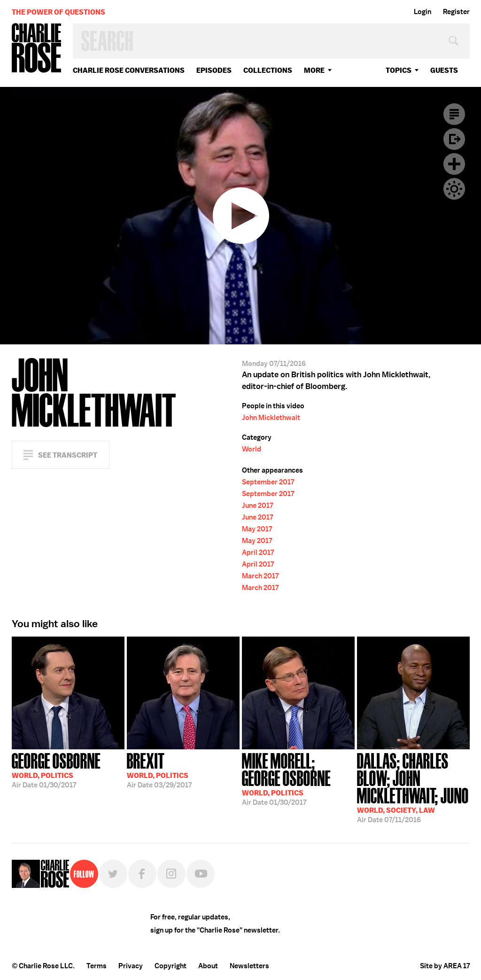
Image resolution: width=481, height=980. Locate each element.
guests (444, 70)
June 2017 (257, 506)
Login (423, 12)
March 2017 (260, 576)
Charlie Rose (37, 49)
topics (399, 70)
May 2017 (257, 529)
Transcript (454, 114)
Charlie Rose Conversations (129, 70)
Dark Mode (454, 189)
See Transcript (68, 455)
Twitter (113, 874)
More (314, 70)
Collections (268, 70)
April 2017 (258, 552)
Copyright (171, 966)
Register (456, 12)
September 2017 (268, 482)
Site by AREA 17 (445, 966)
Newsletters (249, 966)
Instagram (171, 874)
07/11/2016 (413, 787)
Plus (454, 164)
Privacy (131, 966)
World (252, 449)
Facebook (142, 874)
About (208, 966)
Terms (97, 966)
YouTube (201, 874)
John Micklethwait (271, 418)
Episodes (214, 70)
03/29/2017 (159, 770)
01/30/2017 (56, 770)
